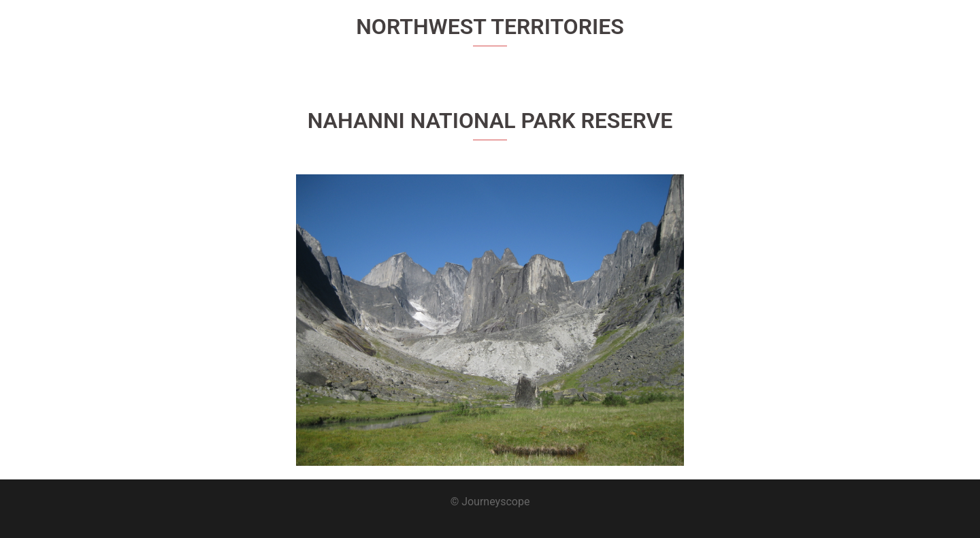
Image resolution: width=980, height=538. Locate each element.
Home (738, 35)
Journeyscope (171, 27)
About (783, 35)
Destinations (842, 35)
